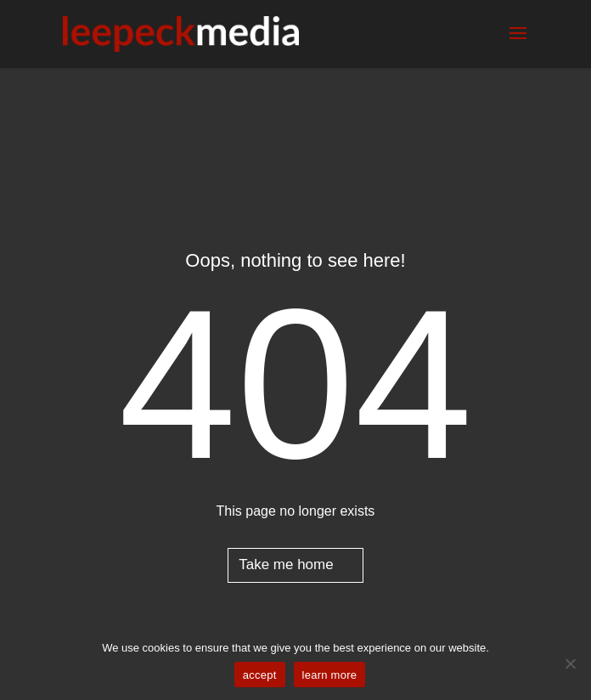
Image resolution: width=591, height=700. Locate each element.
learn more (330, 675)
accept (260, 675)
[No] (570, 663)
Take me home (286, 565)
